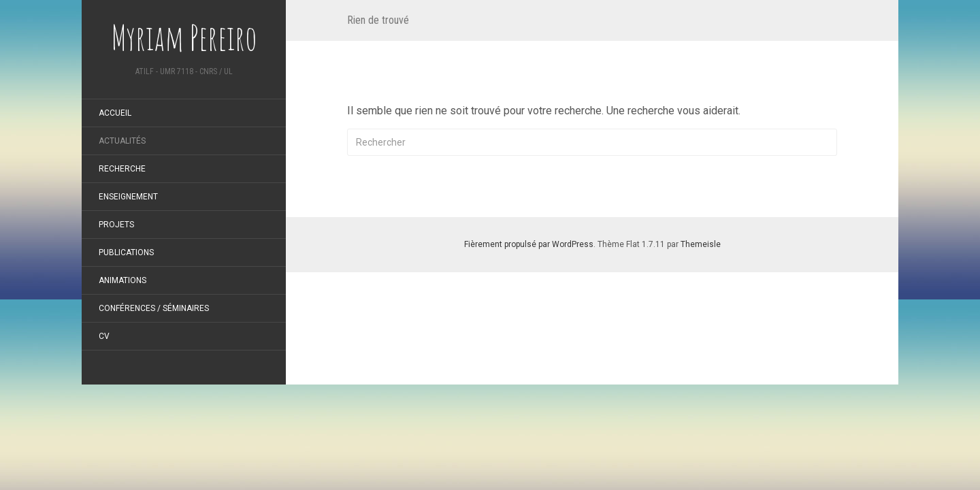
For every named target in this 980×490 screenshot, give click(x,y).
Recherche (122, 169)
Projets (116, 225)
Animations (122, 280)
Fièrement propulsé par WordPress (529, 244)
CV (104, 336)
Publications (126, 252)
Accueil (115, 113)
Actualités (122, 141)
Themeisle (701, 244)
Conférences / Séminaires (154, 308)
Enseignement (128, 197)
